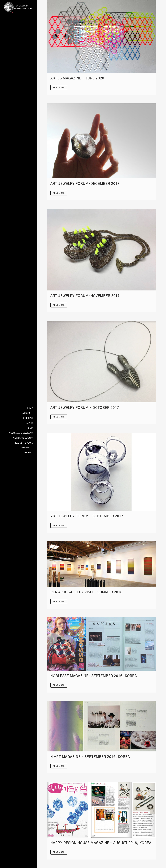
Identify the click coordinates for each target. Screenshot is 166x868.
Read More (59, 88)
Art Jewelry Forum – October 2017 (85, 408)
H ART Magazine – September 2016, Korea (90, 757)
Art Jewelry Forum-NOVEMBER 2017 (85, 296)
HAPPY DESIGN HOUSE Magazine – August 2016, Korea (101, 843)
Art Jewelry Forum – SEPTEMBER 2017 (87, 516)
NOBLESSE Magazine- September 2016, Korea (94, 676)
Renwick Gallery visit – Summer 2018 (86, 592)
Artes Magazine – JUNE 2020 (77, 78)
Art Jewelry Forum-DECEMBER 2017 (85, 184)
